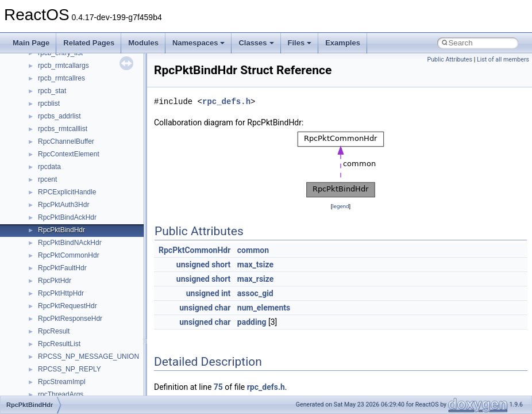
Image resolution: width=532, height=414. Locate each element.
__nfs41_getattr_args (70, 254)
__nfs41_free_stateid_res (77, 228)
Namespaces (199, 43)
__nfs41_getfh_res (66, 279)
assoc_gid (255, 293)
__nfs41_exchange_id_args (80, 165)
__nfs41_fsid (57, 241)
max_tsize (255, 264)
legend (340, 206)
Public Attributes (450, 60)
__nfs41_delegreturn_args (78, 89)
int (226, 293)
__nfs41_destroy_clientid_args (85, 114)
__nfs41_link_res (64, 304)
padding (252, 322)
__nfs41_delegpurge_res (76, 76)
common (253, 250)
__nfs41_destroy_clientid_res (83, 127)
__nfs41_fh (55, 190)
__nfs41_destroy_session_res (84, 152)
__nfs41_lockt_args (68, 355)
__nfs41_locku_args (69, 380)
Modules (143, 43)
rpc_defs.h (226, 101)
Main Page (31, 43)
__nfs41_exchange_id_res (78, 178)
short (221, 264)
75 (218, 387)
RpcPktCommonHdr (194, 250)
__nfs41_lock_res (65, 329)
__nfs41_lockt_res (66, 367)
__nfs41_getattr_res (69, 266)
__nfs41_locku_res (67, 393)
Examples (343, 43)
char (223, 308)
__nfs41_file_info (64, 203)
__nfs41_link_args (66, 292)
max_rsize (256, 279)
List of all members (503, 60)
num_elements (264, 308)
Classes (256, 43)
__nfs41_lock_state (68, 342)
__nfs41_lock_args (67, 317)
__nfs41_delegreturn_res (76, 102)
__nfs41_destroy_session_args (86, 140)
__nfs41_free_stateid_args (79, 216)
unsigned (193, 264)
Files (300, 43)
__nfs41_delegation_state (77, 64)
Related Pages (89, 43)
